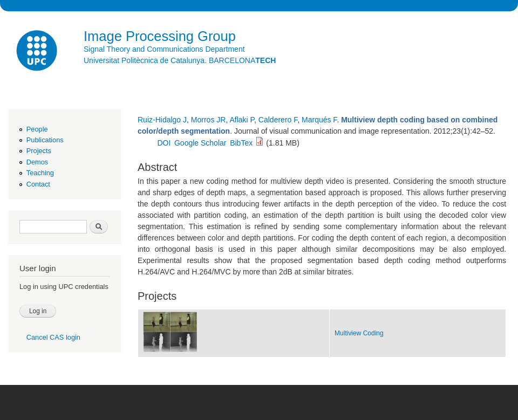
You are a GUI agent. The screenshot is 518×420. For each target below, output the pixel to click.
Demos (37, 162)
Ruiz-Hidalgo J (162, 120)
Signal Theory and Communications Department (164, 49)
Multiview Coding (359, 333)
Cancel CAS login (53, 337)
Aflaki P (242, 120)
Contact (38, 184)
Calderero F (278, 120)
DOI (164, 143)
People (37, 129)
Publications (45, 140)
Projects (39, 151)
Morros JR (209, 120)
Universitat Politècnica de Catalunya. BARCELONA (180, 60)
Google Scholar (200, 143)
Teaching (40, 173)
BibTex (241, 143)
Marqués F (319, 120)
